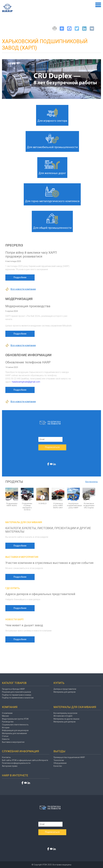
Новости (6, 739)
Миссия (5, 716)
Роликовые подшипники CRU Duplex (89, 506)
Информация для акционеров (15, 730)
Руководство (8, 722)
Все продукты (92, 482)
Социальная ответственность (15, 725)
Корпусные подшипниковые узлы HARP (73, 506)
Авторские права (10, 766)
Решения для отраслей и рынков (16, 692)
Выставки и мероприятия (13, 742)
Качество (58, 766)
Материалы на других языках (66, 719)
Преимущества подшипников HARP (69, 757)
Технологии (59, 760)
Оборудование (60, 763)
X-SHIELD (43, 503)
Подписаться (52, 447)
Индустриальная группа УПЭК (15, 719)
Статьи (5, 736)
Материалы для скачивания (14, 733)
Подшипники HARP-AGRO (12, 505)
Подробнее (20, 277)
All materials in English (63, 716)
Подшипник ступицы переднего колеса (27, 507)
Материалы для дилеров (65, 692)
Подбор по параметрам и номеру (17, 695)
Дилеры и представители (65, 689)
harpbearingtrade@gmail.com (26, 382)
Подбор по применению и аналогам (18, 698)
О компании (7, 713)
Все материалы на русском (65, 713)
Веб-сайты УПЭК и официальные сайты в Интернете (25, 760)
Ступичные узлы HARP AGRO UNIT (58, 506)
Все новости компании (21, 289)
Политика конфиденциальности (16, 763)
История (6, 728)
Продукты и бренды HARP (13, 689)
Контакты (6, 757)
